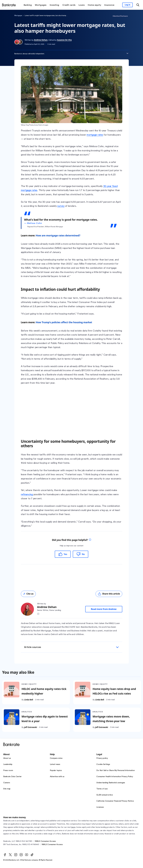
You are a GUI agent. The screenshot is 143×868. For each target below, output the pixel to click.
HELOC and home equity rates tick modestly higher (44, 691)
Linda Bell (29, 700)
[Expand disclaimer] (127, 53)
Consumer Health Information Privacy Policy (115, 777)
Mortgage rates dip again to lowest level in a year (45, 719)
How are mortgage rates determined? (58, 235)
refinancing (27, 494)
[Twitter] (10, 855)
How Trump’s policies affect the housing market (64, 322)
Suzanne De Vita (64, 40)
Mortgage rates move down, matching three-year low (111, 719)
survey (61, 206)
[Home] (9, 5)
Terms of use (102, 789)
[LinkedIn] (21, 855)
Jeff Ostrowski (30, 727)
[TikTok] (32, 855)
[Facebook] (5, 855)
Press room (8, 770)
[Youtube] (27, 855)
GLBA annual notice (105, 795)
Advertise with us (57, 777)
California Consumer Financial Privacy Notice (115, 801)
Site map (7, 789)
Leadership (8, 764)
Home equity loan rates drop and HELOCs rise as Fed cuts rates (114, 691)
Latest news (55, 764)
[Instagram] (16, 855)
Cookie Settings (103, 764)
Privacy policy (102, 758)
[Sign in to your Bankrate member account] (127, 5)
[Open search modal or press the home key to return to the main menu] (138, 5)
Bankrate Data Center (12, 777)
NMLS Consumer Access (45, 841)
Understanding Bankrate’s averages (111, 783)
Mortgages (18, 15)
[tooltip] (90, 540)
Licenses (100, 807)
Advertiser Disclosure (120, 16)
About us (7, 758)
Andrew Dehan (41, 40)
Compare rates (56, 758)
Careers (7, 783)
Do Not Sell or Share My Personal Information (115, 770)
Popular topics (56, 770)
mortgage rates (95, 135)
